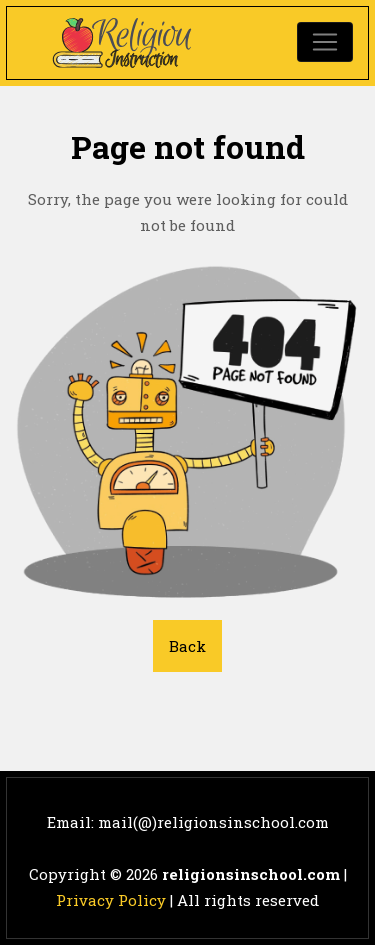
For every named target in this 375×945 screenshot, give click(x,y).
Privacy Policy (111, 900)
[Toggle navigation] (325, 42)
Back (187, 646)
